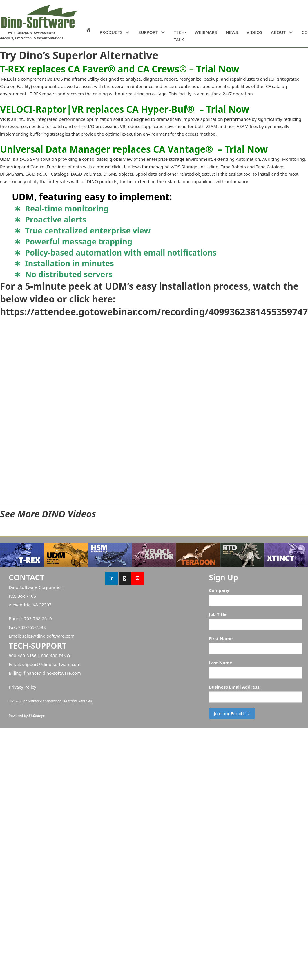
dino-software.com (55, 636)
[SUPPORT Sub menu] (163, 32)
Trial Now (218, 69)
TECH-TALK (180, 36)
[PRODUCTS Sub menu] (127, 32)
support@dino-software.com (51, 664)
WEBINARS (206, 32)
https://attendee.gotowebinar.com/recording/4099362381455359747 (154, 312)
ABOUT (278, 32)
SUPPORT (148, 32)
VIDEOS (254, 32)
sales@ (29, 636)
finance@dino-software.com (52, 673)
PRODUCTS (111, 32)
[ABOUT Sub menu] (291, 32)
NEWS (232, 32)
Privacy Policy (22, 687)
